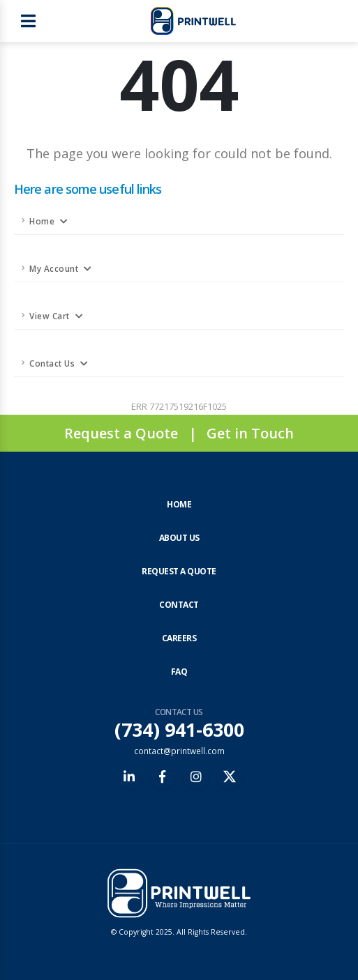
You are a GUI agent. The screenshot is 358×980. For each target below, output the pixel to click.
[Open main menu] (28, 21)
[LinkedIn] (129, 776)
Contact (179, 605)
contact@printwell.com (179, 751)
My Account (54, 268)
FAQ (179, 672)
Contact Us (52, 363)
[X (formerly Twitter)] (230, 776)
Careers (179, 638)
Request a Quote (121, 433)
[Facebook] (163, 776)
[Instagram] (196, 776)
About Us (179, 538)
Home (42, 221)
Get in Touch (250, 433)
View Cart (50, 316)
